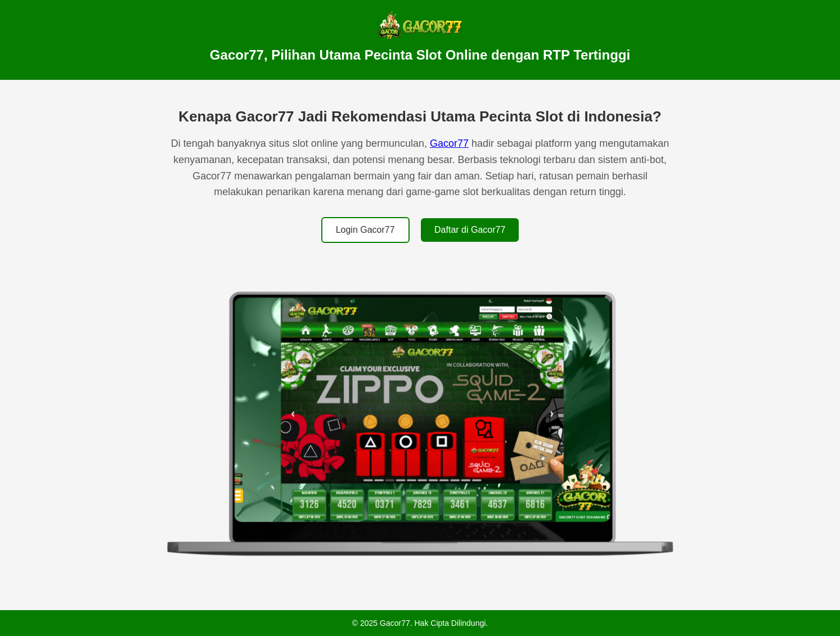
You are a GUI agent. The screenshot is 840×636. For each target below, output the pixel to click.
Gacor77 (449, 143)
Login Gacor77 (365, 230)
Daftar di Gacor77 (470, 230)
